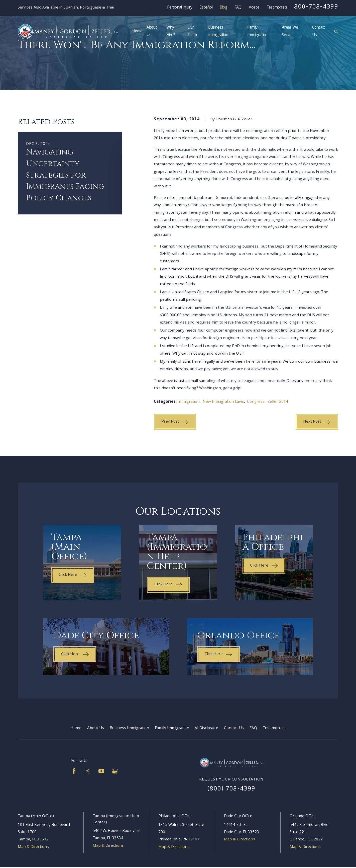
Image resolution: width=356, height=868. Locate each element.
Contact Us (234, 728)
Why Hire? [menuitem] (171, 31)
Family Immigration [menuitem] (257, 31)
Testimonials (277, 8)
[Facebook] (74, 771)
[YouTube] (101, 771)
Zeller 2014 (278, 402)
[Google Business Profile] (115, 771)
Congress (256, 402)
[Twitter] (88, 771)
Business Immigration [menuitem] (218, 31)
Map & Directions (33, 847)
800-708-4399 (316, 7)
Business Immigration (129, 728)
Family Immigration (172, 728)
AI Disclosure (206, 728)
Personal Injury (180, 8)
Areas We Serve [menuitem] (290, 31)
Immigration (189, 402)
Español (206, 8)
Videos (254, 8)
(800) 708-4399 (231, 789)
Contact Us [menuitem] (318, 31)
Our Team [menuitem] (192, 31)
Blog (223, 8)
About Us (96, 728)
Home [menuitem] (137, 31)
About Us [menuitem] (152, 31)
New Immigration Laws (223, 402)
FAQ (238, 8)
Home (76, 728)
